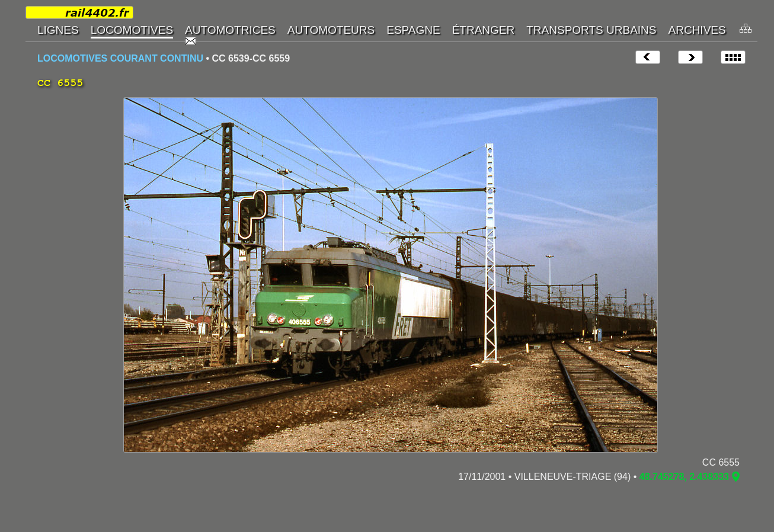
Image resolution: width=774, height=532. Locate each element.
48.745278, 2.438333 (684, 477)
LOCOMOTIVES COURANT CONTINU (120, 58)
